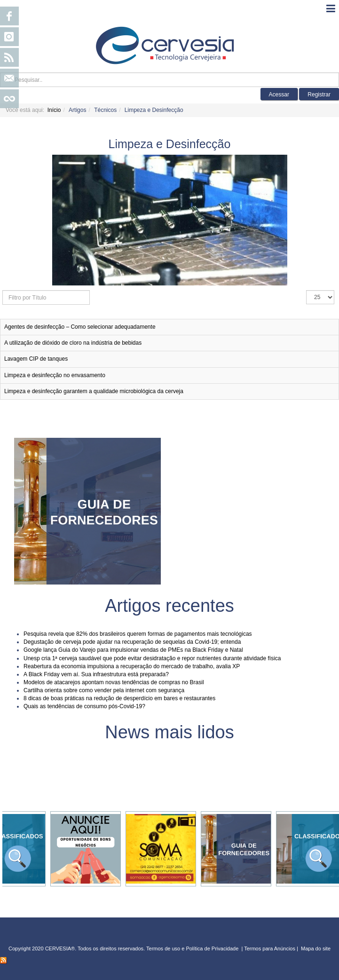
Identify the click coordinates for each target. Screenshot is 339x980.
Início (54, 110)
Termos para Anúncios (270, 948)
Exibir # (306, 290)
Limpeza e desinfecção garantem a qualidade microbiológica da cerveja (94, 391)
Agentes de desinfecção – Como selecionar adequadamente (80, 327)
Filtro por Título (3, 290)
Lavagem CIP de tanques (36, 359)
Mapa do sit (314, 948)
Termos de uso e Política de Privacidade (192, 948)
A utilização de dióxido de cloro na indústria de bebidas (73, 343)
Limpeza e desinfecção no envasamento (55, 375)
